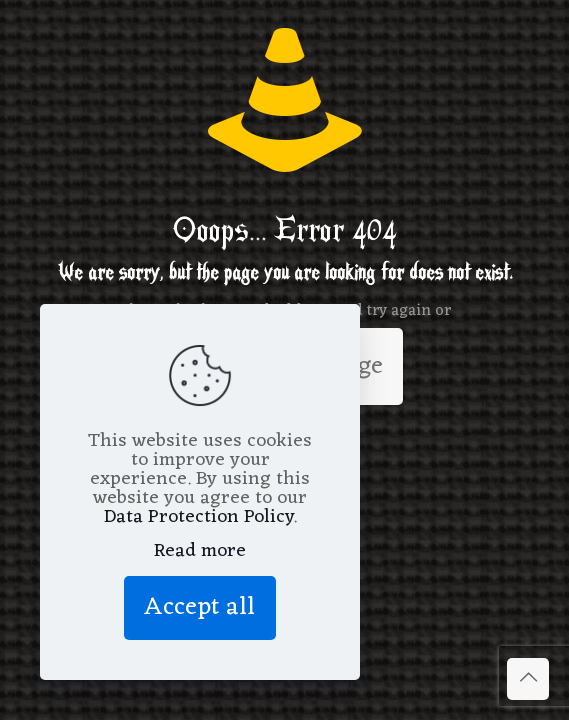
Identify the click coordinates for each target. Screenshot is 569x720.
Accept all (200, 607)
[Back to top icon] (528, 679)
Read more (200, 551)
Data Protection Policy (198, 517)
